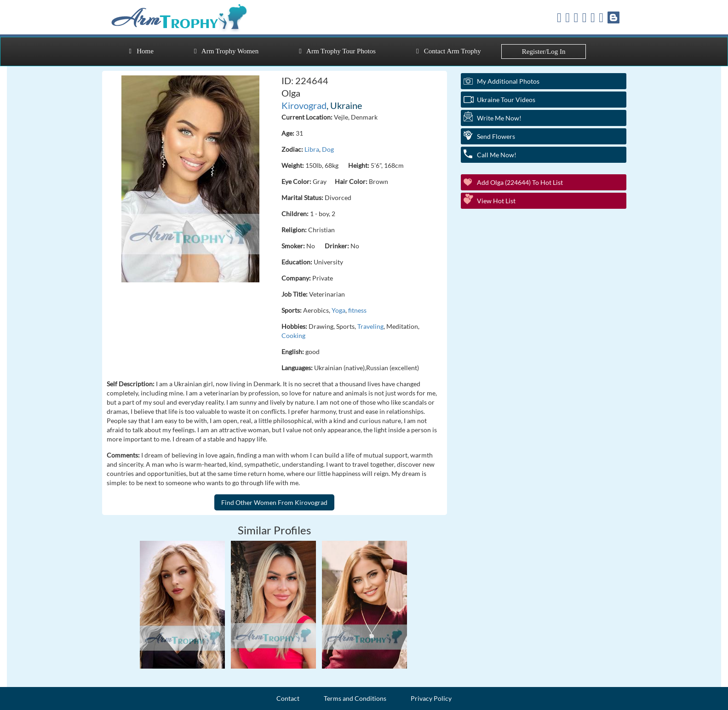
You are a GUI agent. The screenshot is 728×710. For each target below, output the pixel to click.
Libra (312, 149)
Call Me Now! (497, 155)
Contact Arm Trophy (449, 51)
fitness (357, 310)
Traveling (370, 326)
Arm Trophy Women (226, 51)
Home (141, 51)
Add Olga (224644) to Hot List (520, 182)
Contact (288, 698)
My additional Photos (508, 81)
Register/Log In (544, 52)
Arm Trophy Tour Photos (337, 51)
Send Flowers (496, 136)
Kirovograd (304, 105)
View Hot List (496, 201)
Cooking (293, 335)
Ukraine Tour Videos (506, 100)
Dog (328, 149)
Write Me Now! (499, 118)
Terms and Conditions (355, 698)
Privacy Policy (431, 698)
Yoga (338, 310)
